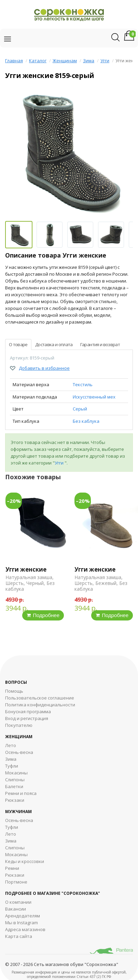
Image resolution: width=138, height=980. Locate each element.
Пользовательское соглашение (40, 698)
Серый (80, 409)
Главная (14, 61)
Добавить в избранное (44, 368)
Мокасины (16, 773)
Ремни (12, 868)
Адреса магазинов (25, 929)
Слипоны (15, 780)
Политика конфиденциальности (40, 705)
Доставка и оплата (54, 344)
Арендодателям (23, 916)
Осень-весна (19, 752)
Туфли (12, 766)
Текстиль (83, 384)
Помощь (14, 691)
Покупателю (19, 725)
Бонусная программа (28, 711)
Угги (105, 61)
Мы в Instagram (22, 923)
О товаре (18, 344)
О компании (18, 902)
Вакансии (16, 909)
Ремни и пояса (21, 793)
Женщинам (65, 61)
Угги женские (26, 569)
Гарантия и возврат (100, 344)
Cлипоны (15, 848)
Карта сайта (19, 936)
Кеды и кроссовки (25, 861)
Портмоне (16, 882)
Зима (89, 61)
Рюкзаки (15, 800)
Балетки (14, 786)
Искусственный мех (94, 397)
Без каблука (86, 421)
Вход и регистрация (27, 718)
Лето (11, 745)
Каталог (38, 61)
